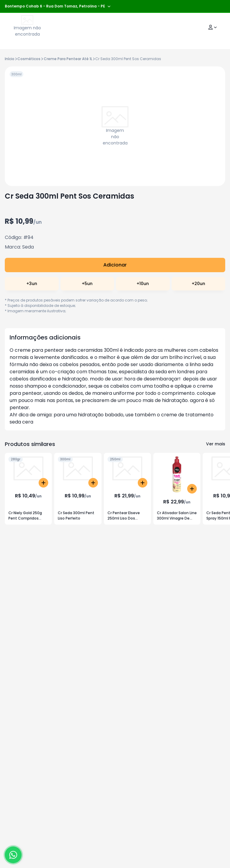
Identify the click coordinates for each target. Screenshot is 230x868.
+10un (143, 284)
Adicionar (115, 265)
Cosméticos (29, 59)
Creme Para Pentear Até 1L (68, 59)
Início (10, 59)
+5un (87, 284)
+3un (32, 284)
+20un (198, 284)
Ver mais (216, 444)
